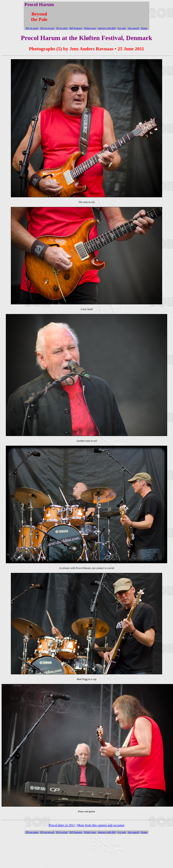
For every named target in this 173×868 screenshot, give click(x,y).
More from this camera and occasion (101, 825)
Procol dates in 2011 (62, 825)
